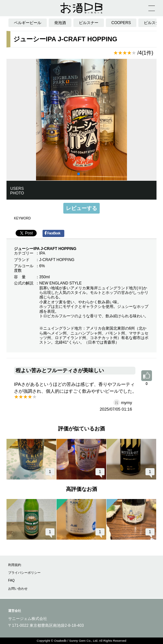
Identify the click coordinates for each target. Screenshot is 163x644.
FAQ (11, 580)
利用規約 (15, 565)
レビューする (81, 208)
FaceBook (52, 233)
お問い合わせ (18, 589)
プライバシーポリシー (24, 573)
